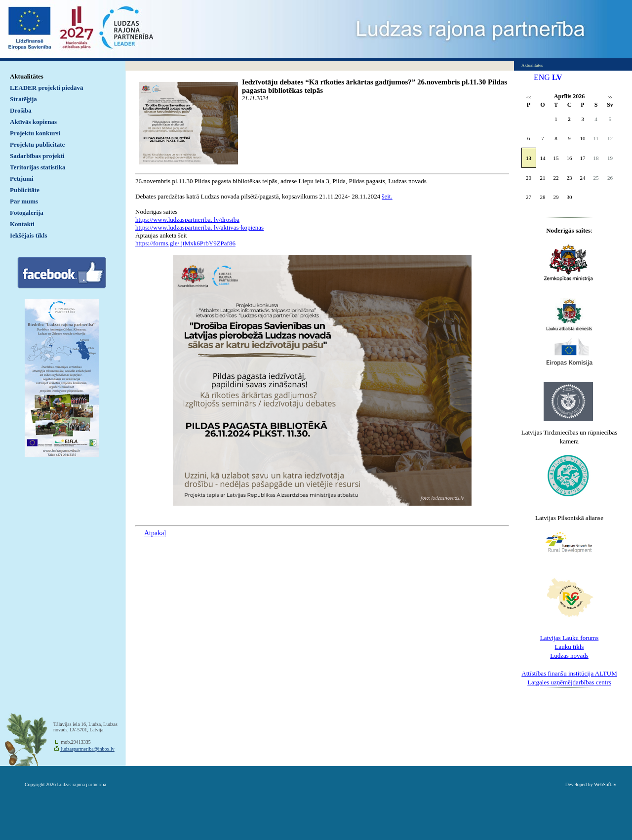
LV (557, 77)
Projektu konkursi (35, 133)
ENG (542, 77)
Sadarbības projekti (37, 156)
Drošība (21, 110)
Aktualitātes (27, 76)
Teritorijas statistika (38, 167)
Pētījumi (22, 179)
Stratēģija (23, 99)
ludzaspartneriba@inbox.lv (87, 749)
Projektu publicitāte (37, 144)
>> (610, 98)
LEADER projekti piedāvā (47, 88)
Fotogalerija (27, 213)
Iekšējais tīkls (28, 235)
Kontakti (22, 224)
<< (529, 98)
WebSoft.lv (605, 784)
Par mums (24, 201)
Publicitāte (25, 190)
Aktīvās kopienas (33, 122)
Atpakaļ (155, 533)
